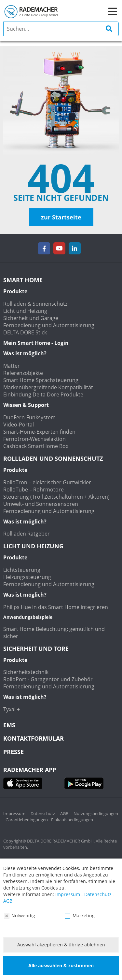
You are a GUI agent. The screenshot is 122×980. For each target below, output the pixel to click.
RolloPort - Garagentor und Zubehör (48, 679)
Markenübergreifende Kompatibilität (48, 387)
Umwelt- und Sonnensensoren (41, 504)
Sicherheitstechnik (26, 672)
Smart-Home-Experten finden (39, 432)
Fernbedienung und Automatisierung (49, 325)
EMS (9, 725)
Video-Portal (19, 425)
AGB (64, 813)
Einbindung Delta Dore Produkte (43, 394)
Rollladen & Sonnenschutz (35, 304)
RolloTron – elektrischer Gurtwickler (47, 482)
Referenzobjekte (23, 373)
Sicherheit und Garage (31, 318)
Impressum (14, 813)
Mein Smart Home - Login (36, 343)
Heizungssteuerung (27, 577)
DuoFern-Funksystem (29, 417)
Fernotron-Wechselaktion (34, 439)
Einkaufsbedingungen (72, 820)
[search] (61, 29)
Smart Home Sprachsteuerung (41, 380)
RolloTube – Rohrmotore (34, 490)
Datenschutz (43, 813)
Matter (12, 366)
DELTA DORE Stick (25, 332)
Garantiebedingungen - (28, 820)
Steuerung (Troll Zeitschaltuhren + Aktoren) (56, 497)
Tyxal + (12, 709)
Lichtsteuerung (22, 570)
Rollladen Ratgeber (27, 534)
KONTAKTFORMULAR (34, 738)
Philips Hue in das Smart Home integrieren (56, 607)
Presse (14, 752)
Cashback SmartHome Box (36, 446)
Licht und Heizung (25, 311)
